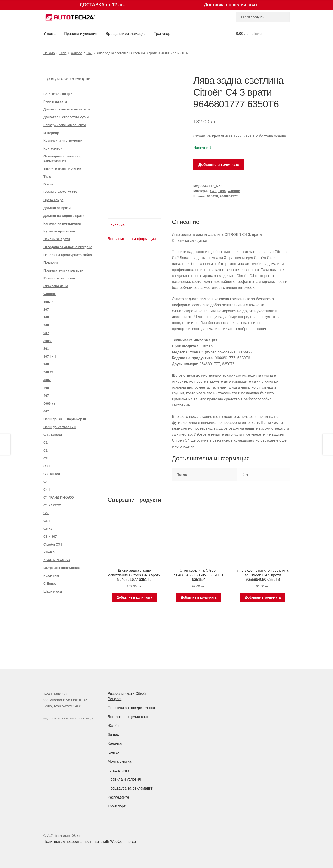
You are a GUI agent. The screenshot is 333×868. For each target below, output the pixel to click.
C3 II (47, 466)
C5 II (47, 521)
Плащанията (119, 770)
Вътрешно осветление (62, 568)
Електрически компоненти (65, 125)
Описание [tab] (116, 225)
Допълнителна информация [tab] (132, 239)
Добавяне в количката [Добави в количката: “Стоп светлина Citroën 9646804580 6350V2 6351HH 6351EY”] (199, 597)
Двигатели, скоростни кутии (66, 117)
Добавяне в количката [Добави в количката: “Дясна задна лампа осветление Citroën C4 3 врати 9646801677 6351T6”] (134, 597)
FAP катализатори (58, 94)
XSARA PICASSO (57, 560)
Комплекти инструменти (63, 141)
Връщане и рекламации (126, 34)
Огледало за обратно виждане (68, 247)
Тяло (63, 53)
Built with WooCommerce (115, 841)
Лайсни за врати (57, 239)
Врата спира (53, 200)
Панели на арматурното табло (68, 255)
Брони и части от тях (60, 192)
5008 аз (49, 403)
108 (46, 317)
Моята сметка (120, 761)
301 (46, 349)
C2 (46, 450)
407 (46, 396)
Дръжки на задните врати (64, 216)
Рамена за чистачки (59, 278)
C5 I (46, 513)
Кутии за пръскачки (59, 231)
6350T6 (212, 196)
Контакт (114, 752)
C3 (46, 458)
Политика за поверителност (132, 708)
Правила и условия (81, 34)
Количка (115, 744)
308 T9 (49, 372)
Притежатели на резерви (63, 270)
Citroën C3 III (53, 544)
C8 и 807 (50, 537)
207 (46, 333)
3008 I (48, 341)
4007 (47, 380)
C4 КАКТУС (52, 505)
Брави (49, 184)
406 (46, 388)
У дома (50, 34)
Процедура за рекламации (131, 788)
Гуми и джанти (55, 101)
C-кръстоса (53, 435)
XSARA (49, 552)
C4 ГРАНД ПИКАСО (59, 497)
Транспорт (163, 34)
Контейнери (53, 148)
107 (46, 309)
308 (46, 364)
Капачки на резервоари (62, 223)
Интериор (51, 133)
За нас (113, 735)
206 (46, 325)
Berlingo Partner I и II (60, 427)
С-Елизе (50, 584)
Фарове (76, 53)
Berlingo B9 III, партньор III (65, 419)
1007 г (48, 302)
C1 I (46, 443)
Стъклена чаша (56, 286)
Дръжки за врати (57, 208)
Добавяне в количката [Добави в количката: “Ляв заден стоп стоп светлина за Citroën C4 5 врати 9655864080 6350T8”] (263, 597)
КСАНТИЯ (51, 576)
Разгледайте (119, 797)
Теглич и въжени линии (62, 169)
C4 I (89, 53)
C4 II (47, 490)
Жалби (114, 726)
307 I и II (50, 356)
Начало (49, 53)
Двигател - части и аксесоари (67, 109)
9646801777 (229, 196)
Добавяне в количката (219, 165)
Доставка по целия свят (128, 717)
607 (46, 411)
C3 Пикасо (52, 474)
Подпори (51, 262)
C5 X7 (48, 529)
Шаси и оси (53, 591)
